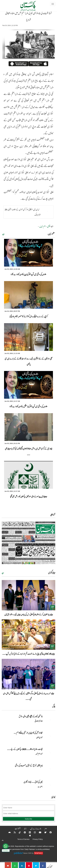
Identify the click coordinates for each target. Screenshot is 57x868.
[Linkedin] (28, 832)
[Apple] (29, 835)
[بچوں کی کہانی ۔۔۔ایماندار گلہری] (49, 786)
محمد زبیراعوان (39, 737)
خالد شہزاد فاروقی (39, 721)
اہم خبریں (42, 226)
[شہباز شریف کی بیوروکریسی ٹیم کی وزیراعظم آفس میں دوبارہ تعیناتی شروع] (43, 865)
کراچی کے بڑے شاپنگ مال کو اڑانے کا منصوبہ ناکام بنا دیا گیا (29, 316)
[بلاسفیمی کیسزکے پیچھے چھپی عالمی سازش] (49, 720)
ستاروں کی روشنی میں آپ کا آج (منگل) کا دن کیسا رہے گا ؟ (28, 406)
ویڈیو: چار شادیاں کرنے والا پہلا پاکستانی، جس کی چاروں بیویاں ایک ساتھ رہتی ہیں (29, 614)
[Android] (8, 832)
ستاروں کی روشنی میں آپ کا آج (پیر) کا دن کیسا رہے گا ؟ (28, 274)
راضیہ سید (40, 786)
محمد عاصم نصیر (39, 754)
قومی (49, 226)
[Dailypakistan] (25, 7)
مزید (3, 234)
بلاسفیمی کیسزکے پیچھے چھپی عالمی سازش (31, 716)
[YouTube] (39, 832)
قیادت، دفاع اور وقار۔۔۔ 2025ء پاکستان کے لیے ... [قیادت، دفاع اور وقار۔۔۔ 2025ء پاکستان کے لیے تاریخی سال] (25, 749)
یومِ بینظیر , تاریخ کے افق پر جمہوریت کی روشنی (29, 765)
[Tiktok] (18, 832)
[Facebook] (49, 832)
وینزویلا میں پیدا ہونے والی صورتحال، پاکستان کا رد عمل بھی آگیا (29, 496)
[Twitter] (44, 832)
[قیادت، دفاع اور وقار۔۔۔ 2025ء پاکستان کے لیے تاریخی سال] (49, 753)
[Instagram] (33, 832)
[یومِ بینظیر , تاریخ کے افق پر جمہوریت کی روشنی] (49, 769)
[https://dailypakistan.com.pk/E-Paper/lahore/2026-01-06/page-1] (28, 543)
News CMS (28, 853)
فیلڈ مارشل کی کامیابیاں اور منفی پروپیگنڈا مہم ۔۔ (28, 733)
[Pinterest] (23, 832)
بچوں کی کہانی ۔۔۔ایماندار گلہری (33, 782)
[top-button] (3, 840)
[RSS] (13, 832)
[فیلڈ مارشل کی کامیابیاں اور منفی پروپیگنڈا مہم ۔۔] (49, 737)
